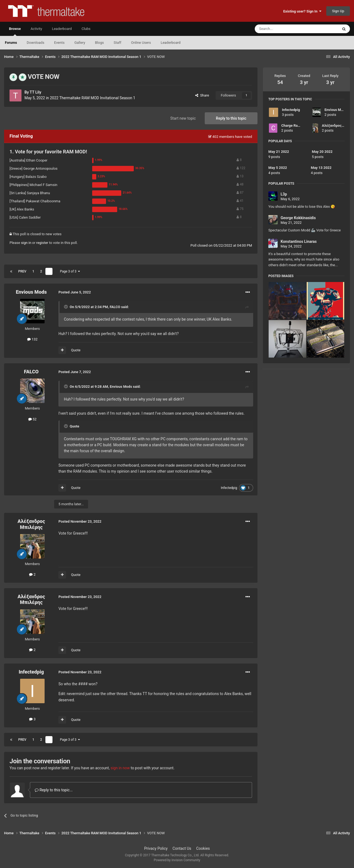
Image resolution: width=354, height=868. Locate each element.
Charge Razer (292, 125)
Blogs (99, 43)
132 (32, 339)
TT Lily (35, 92)
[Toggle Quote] (66, 307)
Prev (22, 271)
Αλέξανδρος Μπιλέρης (31, 524)
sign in (26, 243)
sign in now (120, 768)
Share (202, 95)
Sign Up (338, 11)
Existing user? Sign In (302, 11)
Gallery (80, 43)
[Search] (284, 29)
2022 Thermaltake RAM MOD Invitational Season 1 (93, 98)
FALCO (115, 307)
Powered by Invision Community (177, 860)
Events (59, 43)
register (42, 243)
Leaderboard (171, 43)
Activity (36, 29)
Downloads (35, 43)
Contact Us (182, 848)
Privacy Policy (156, 848)
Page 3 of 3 (70, 271)
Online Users (141, 43)
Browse (15, 31)
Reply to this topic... (54, 790)
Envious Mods (31, 292)
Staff (117, 43)
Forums (11, 43)
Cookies (203, 848)
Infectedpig (229, 488)
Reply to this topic (231, 118)
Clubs (86, 29)
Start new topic (183, 118)
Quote (76, 350)
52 (32, 419)
